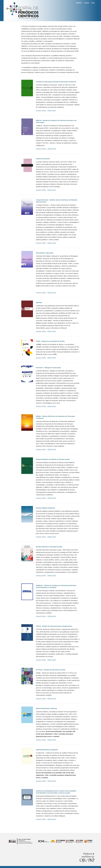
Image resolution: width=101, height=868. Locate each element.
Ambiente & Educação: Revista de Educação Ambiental (56, 82)
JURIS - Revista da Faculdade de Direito (50, 341)
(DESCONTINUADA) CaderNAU (47, 750)
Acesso (87, 3)
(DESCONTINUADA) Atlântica (46, 709)
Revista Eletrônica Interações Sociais (49, 547)
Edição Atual (52, 110)
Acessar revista (41, 110)
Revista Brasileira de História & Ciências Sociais (53, 459)
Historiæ (39, 303)
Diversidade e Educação (45, 253)
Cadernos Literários (43, 159)
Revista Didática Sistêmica (45, 508)
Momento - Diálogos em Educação (48, 368)
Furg (93, 3)
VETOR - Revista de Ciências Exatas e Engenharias (54, 626)
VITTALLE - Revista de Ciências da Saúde (51, 670)
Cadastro (79, 3)
